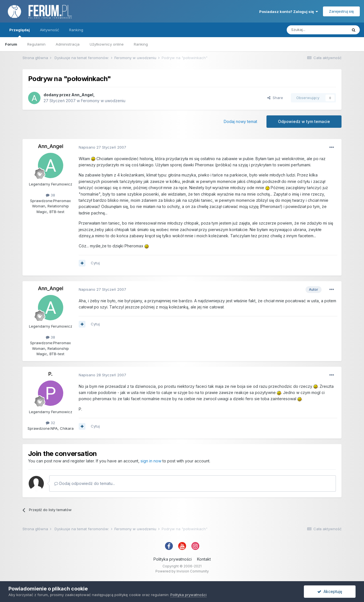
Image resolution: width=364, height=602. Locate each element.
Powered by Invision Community (182, 571)
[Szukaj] (317, 30)
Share (275, 98)
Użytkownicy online (107, 44)
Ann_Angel (82, 95)
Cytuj (95, 263)
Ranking (141, 44)
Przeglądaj (20, 32)
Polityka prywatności (173, 559)
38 (50, 195)
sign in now (151, 461)
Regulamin (36, 44)
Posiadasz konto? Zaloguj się (289, 12)
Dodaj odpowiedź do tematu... (85, 483)
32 (50, 423)
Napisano (102, 147)
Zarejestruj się (341, 11)
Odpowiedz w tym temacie (304, 121)
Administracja (68, 44)
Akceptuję (330, 591)
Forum (11, 44)
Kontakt (204, 559)
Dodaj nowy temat (240, 121)
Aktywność (49, 30)
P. (50, 374)
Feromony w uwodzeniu (103, 101)
